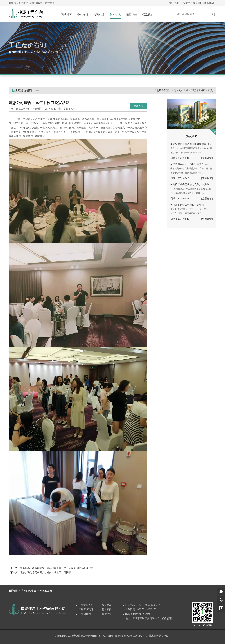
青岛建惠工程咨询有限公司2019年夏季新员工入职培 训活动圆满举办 (57, 568)
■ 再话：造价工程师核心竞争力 (187, 205)
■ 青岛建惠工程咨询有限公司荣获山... (191, 144)
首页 (26, 52)
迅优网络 (164, 636)
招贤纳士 (132, 15)
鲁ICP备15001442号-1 (135, 636)
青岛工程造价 (45, 591)
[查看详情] (207, 158)
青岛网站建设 (29, 591)
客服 (177, 3)
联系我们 (148, 15)
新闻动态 (115, 15)
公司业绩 (99, 15)
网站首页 (66, 15)
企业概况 (83, 15)
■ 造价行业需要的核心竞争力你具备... (191, 185)
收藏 (170, 3)
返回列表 (138, 106)
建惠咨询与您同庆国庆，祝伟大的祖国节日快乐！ (47, 572)
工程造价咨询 (51, 52)
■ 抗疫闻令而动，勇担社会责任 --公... (190, 164)
